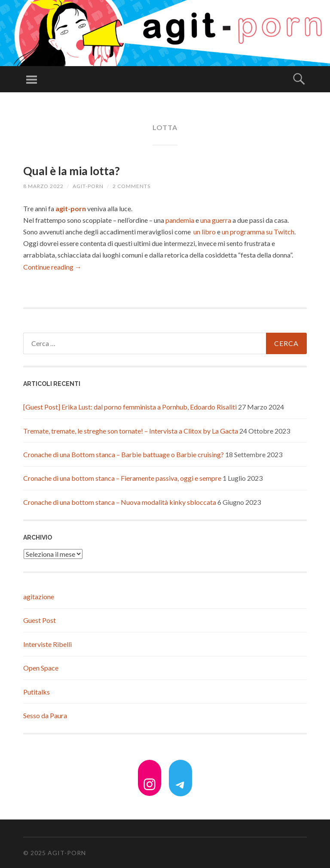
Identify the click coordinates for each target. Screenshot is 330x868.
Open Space (41, 668)
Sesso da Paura (45, 715)
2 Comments (131, 186)
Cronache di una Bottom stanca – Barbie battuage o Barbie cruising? (124, 454)
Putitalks (37, 692)
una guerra (216, 220)
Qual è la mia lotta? (72, 171)
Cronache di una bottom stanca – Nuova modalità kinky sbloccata (120, 502)
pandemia (180, 220)
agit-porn (88, 186)
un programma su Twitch (258, 232)
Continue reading (52, 267)
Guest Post (40, 620)
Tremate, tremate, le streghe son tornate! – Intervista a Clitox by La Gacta (131, 431)
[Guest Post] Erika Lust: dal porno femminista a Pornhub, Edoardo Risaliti (130, 407)
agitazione (39, 596)
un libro (205, 232)
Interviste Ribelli (47, 644)
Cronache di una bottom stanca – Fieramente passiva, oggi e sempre (122, 478)
